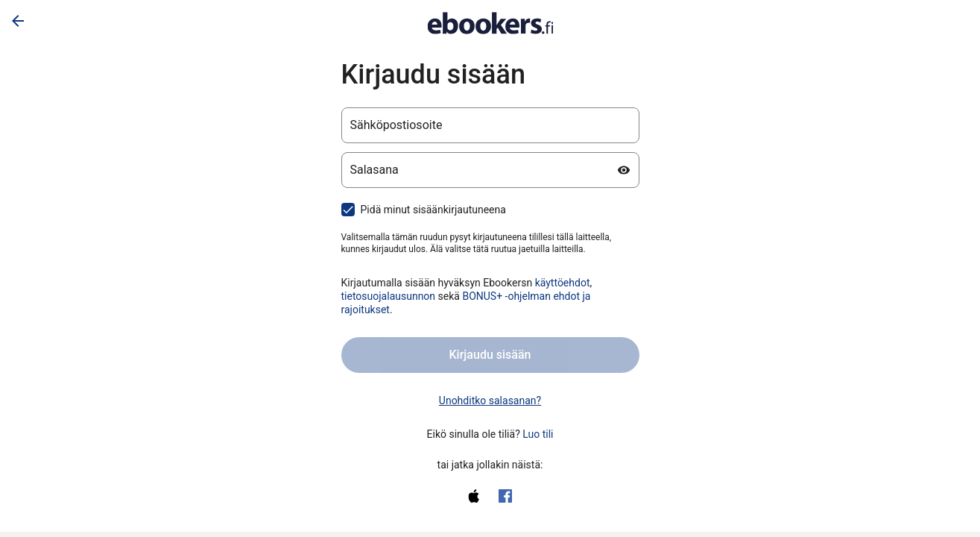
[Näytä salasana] (624, 170)
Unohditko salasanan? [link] (490, 401)
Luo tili (538, 434)
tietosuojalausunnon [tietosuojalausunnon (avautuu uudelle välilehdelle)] (389, 296)
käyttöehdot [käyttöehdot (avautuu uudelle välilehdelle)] (563, 283)
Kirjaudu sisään (490, 355)
